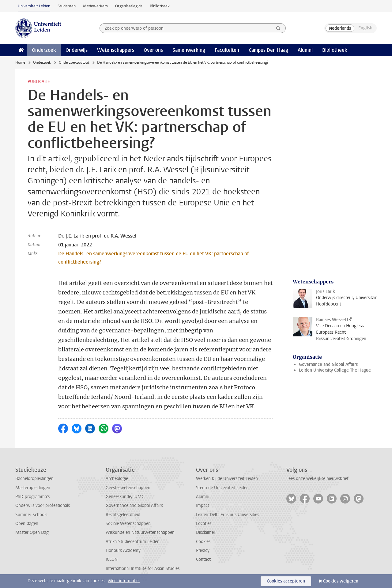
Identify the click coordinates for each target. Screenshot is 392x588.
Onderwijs (77, 50)
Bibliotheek (160, 6)
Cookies (203, 542)
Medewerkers (95, 6)
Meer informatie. (124, 581)
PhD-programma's (32, 497)
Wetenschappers (116, 50)
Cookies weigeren (341, 581)
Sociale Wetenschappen (128, 524)
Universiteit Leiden (34, 6)
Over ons (153, 50)
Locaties (204, 524)
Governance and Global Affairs (328, 364)
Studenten (67, 6)
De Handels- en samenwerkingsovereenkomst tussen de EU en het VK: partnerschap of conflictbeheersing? (154, 258)
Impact (203, 506)
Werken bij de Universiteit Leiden (227, 479)
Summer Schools (31, 515)
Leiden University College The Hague (335, 370)
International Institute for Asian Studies (143, 569)
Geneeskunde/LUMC (125, 497)
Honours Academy (123, 551)
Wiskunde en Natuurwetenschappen (140, 532)
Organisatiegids (129, 6)
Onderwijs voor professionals (43, 506)
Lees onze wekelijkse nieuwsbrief (317, 479)
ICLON (112, 559)
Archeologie (117, 479)
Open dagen (27, 524)
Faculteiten (227, 50)
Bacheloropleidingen (34, 479)
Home (20, 62)
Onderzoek (44, 50)
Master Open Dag (32, 532)
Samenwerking (189, 50)
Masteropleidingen (33, 488)
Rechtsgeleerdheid (123, 515)
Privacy (203, 551)
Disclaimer (206, 532)
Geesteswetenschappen (128, 488)
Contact (203, 559)
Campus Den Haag (268, 50)
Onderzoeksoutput (74, 62)
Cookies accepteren (286, 581)
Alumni (305, 50)
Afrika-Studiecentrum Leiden (133, 542)
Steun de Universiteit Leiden (222, 488)
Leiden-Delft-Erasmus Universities (228, 515)
